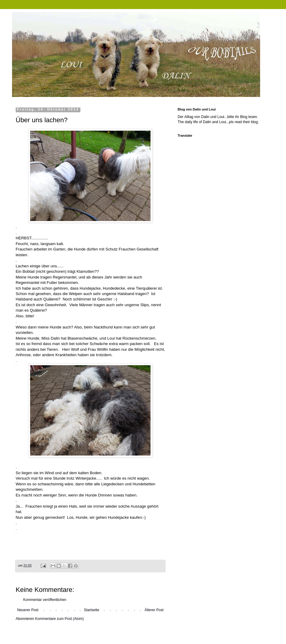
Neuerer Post (28, 610)
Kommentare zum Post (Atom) (59, 619)
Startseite (92, 610)
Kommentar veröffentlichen (45, 600)
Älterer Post (154, 610)
